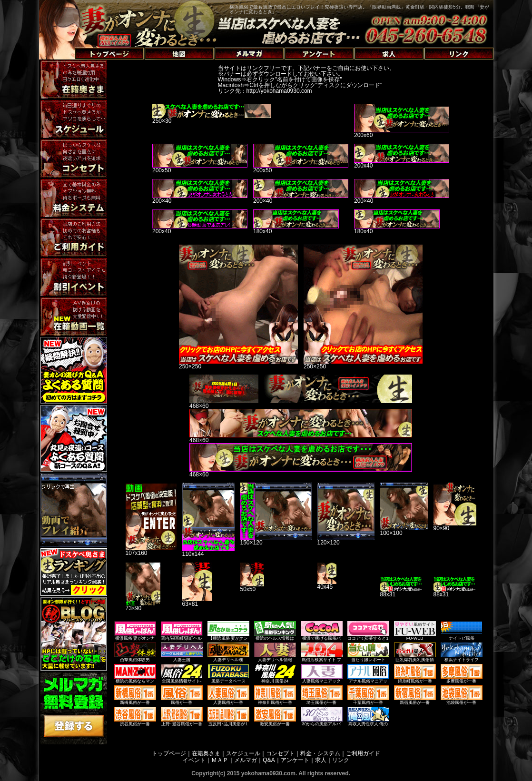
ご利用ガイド (363, 753)
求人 (321, 760)
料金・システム (320, 753)
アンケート (295, 760)
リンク (341, 760)
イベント (194, 760)
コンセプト (280, 753)
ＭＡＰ (220, 760)
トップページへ (64, 43)
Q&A (269, 760)
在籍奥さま (206, 753)
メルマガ (246, 760)
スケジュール (243, 753)
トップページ (169, 753)
